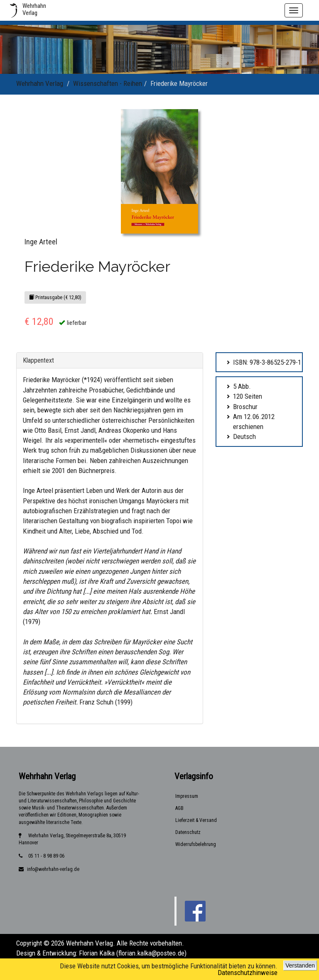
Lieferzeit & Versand (196, 820)
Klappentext (38, 360)
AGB (179, 808)
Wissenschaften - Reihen (108, 83)
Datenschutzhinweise (248, 973)
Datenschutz (188, 832)
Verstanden (300, 965)
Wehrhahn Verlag (40, 83)
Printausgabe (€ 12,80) (55, 297)
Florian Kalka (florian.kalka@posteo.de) (133, 953)
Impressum (187, 796)
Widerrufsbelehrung (196, 844)
